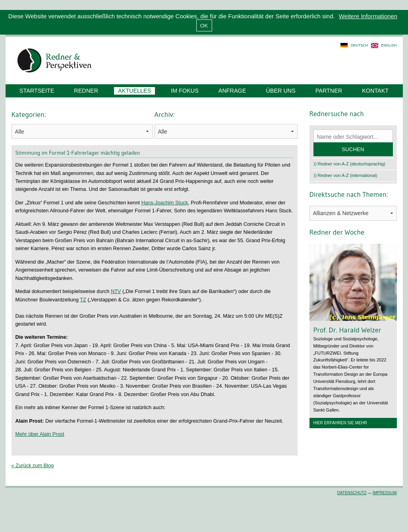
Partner (329, 91)
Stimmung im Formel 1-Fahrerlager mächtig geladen (78, 153)
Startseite (37, 91)
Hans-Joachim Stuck (165, 203)
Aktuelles (134, 91)
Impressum (385, 493)
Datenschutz (352, 493)
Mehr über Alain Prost (40, 434)
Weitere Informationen (368, 16)
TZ (83, 300)
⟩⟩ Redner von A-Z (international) (345, 175)
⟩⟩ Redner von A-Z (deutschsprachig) (350, 164)
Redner (86, 91)
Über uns (280, 91)
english (389, 45)
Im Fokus (185, 91)
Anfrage (232, 91)
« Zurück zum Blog (33, 465)
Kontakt (375, 91)
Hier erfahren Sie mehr (340, 423)
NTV (116, 291)
